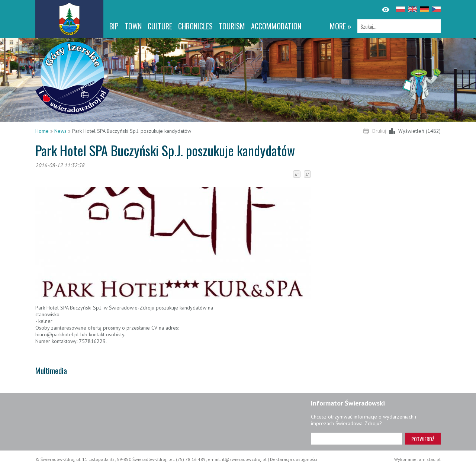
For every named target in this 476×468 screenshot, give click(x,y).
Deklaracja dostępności (294, 459)
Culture (160, 26)
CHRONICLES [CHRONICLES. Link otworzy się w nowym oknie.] (195, 26)
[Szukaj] (399, 26)
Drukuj (379, 131)
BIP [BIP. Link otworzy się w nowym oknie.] (114, 26)
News (60, 131)
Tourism (232, 26)
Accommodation (276, 26)
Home (42, 131)
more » (341, 26)
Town (133, 26)
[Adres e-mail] (356, 439)
